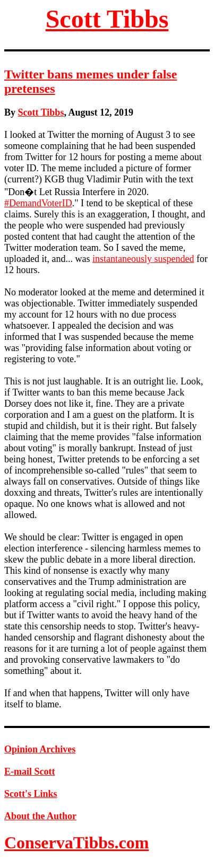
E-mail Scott (29, 771)
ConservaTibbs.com (76, 843)
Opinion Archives (40, 749)
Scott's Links (31, 794)
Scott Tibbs (107, 19)
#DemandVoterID (38, 203)
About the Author (40, 816)
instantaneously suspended (143, 259)
